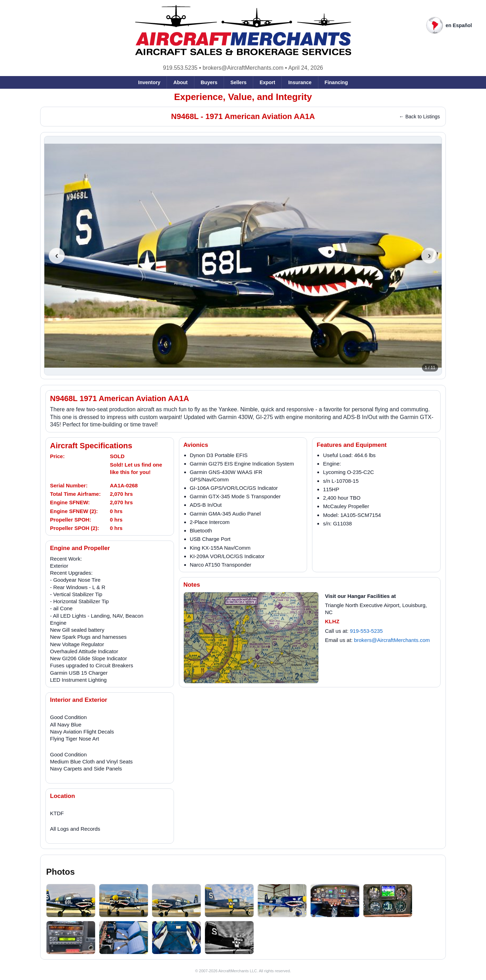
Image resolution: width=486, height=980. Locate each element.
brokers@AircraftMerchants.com (243, 68)
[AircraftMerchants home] (243, 30)
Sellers (238, 82)
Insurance (300, 82)
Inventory (149, 82)
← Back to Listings (419, 117)
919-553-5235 (366, 631)
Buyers (209, 82)
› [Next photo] (429, 255)
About (180, 82)
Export (267, 82)
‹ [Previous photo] (57, 255)
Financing (336, 82)
